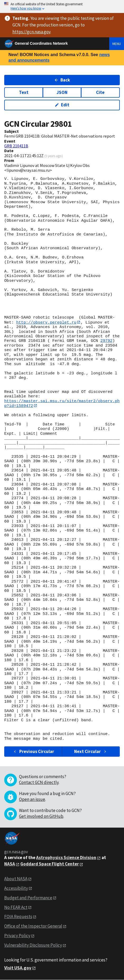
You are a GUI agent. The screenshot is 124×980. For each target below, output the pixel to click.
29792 (107, 341)
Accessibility (16, 888)
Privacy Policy (17, 936)
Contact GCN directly (39, 783)
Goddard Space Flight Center (50, 864)
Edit (62, 105)
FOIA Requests (18, 917)
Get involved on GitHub (41, 816)
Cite (100, 92)
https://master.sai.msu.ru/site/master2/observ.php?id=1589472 (62, 403)
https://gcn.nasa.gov (31, 32)
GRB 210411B (16, 146)
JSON (62, 92)
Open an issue (32, 800)
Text (24, 92)
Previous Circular (33, 752)
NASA (10, 864)
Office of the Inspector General (33, 926)
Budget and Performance (28, 898)
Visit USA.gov (18, 968)
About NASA (16, 879)
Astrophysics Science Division (66, 858)
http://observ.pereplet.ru (46, 322)
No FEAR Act (16, 907)
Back (62, 80)
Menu (117, 44)
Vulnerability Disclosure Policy (33, 945)
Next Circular (91, 752)
